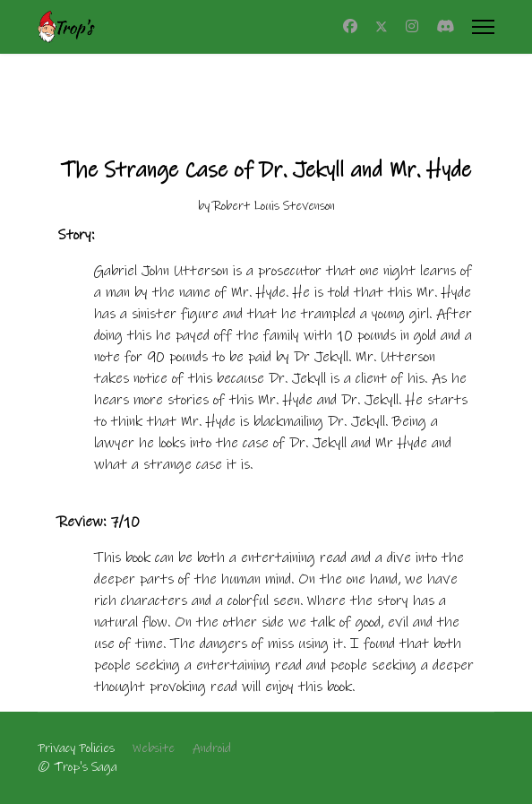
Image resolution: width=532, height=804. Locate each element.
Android (212, 748)
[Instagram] (412, 27)
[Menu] (483, 27)
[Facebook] (350, 27)
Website (154, 748)
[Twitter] (382, 27)
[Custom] (445, 27)
